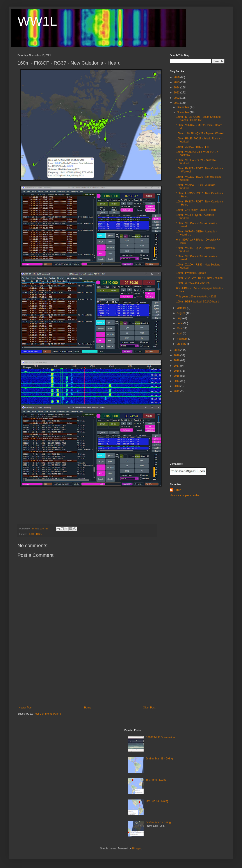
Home (88, 708)
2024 (177, 88)
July (180, 318)
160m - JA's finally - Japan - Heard (196, 210)
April (180, 334)
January (182, 344)
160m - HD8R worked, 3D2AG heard (198, 302)
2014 (177, 381)
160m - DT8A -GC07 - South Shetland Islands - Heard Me (198, 118)
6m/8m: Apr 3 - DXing (158, 822)
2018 (177, 360)
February (182, 339)
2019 (177, 355)
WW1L (37, 21)
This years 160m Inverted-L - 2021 (196, 297)
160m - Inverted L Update (191, 273)
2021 (177, 103)
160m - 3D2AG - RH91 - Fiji (192, 147)
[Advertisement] (87, 679)
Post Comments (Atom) (47, 714)
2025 (177, 82)
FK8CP (31, 534)
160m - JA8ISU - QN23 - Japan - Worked (200, 134)
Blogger (137, 849)
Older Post (149, 708)
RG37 (39, 534)
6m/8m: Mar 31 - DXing (159, 759)
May (180, 329)
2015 (177, 376)
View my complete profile (184, 495)
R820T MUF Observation (160, 737)
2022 (177, 98)
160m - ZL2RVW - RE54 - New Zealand (199, 278)
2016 (177, 371)
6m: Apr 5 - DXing (156, 780)
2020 (177, 350)
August (181, 313)
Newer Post (25, 708)
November (183, 112)
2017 (177, 366)
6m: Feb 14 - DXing (157, 801)
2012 (177, 391)
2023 (177, 93)
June (180, 323)
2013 (177, 386)
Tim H (178, 490)
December (183, 107)
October (182, 308)
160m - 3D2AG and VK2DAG (193, 283)
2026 (177, 77)
